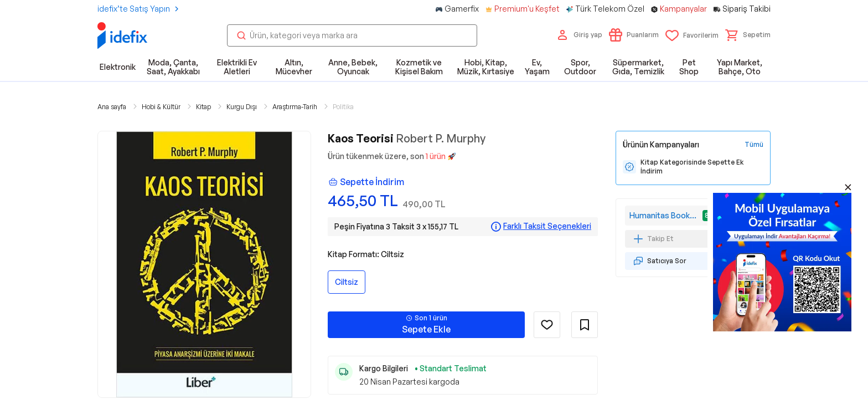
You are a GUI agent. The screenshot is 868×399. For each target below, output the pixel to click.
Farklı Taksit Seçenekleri (547, 226)
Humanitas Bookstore (665, 215)
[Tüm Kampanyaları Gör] (754, 145)
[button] (748, 35)
